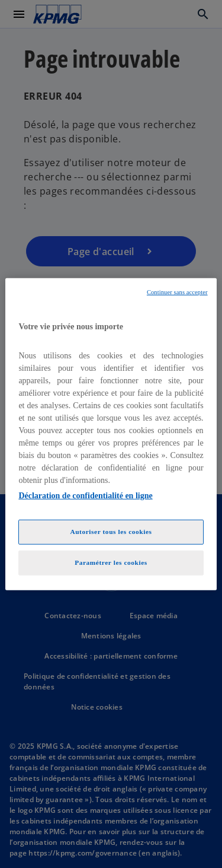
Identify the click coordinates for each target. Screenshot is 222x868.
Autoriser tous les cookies (111, 532)
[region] (111, 434)
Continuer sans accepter (177, 292)
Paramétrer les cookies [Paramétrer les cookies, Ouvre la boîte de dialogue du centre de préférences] (111, 562)
